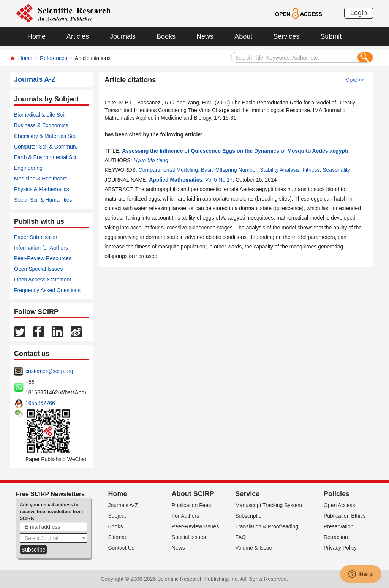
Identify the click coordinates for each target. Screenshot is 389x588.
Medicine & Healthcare (41, 179)
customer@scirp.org (49, 371)
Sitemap (118, 537)
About (243, 36)
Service (247, 494)
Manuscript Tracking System (269, 505)
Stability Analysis (280, 170)
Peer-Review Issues (195, 526)
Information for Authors (41, 248)
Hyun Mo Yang (151, 160)
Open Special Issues (38, 269)
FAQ (240, 537)
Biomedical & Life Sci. (40, 115)
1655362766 (40, 403)
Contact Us (121, 548)
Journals (123, 36)
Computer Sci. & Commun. (46, 147)
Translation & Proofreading (267, 526)
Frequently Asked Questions (47, 290)
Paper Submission (36, 237)
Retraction (336, 537)
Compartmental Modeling (168, 170)
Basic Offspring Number (229, 170)
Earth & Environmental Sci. (46, 157)
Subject (117, 516)
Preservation (339, 526)
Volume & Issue (254, 548)
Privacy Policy (340, 548)
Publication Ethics (345, 516)
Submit (331, 36)
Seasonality (336, 170)
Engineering (28, 168)
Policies (337, 494)
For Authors (185, 516)
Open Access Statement (43, 280)
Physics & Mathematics (42, 189)
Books (166, 36)
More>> (354, 80)
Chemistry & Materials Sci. (45, 136)
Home (36, 36)
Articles (78, 36)
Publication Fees (191, 505)
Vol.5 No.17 (219, 180)
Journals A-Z (123, 505)
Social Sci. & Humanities (43, 200)
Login (359, 13)
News (205, 36)
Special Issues (189, 537)
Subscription (250, 516)
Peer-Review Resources (43, 258)
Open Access (339, 505)
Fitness (311, 170)
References (54, 58)
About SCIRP (193, 494)
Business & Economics (41, 125)
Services (286, 36)
